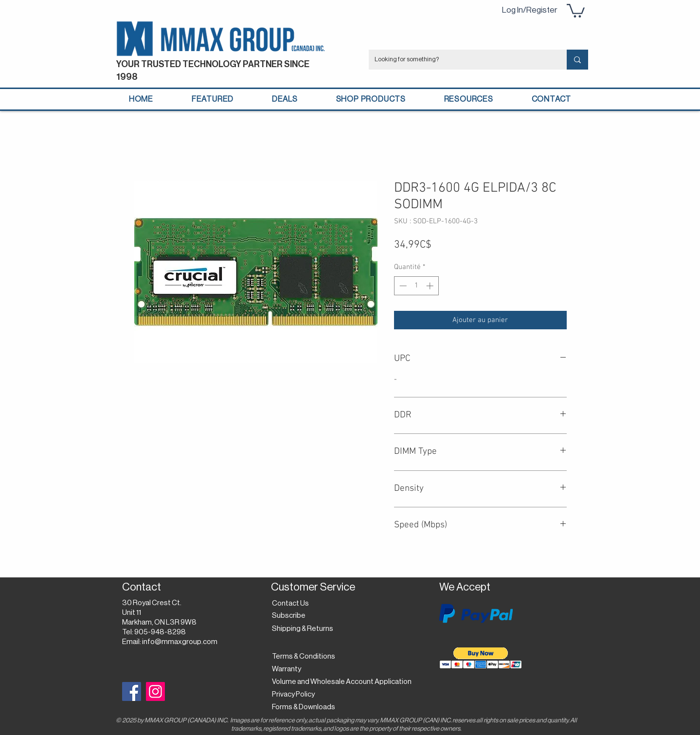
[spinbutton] (416, 286)
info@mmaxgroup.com (180, 642)
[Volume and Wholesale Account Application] (342, 682)
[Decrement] (402, 286)
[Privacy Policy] (296, 695)
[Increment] (431, 286)
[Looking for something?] (460, 60)
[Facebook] (132, 691)
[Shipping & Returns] (304, 629)
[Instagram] (155, 691)
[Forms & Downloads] (306, 707)
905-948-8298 (160, 632)
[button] (576, 10)
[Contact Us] (292, 604)
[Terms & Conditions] (304, 657)
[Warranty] (288, 669)
